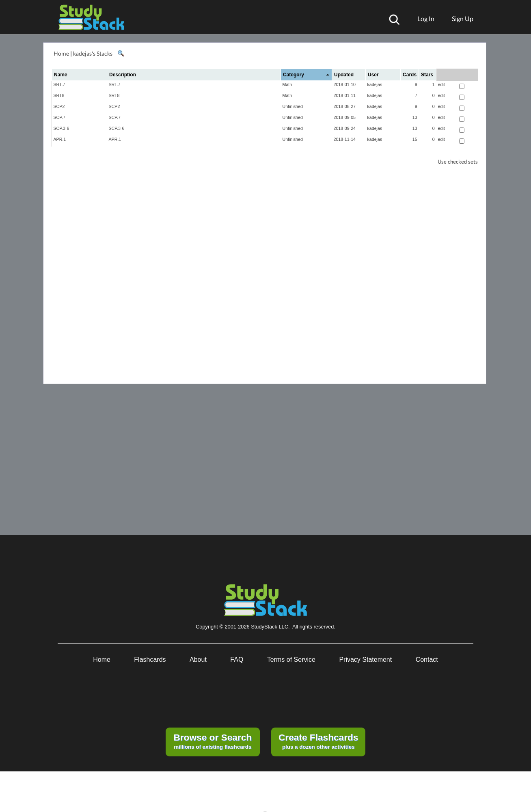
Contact (427, 660)
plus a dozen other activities (318, 741)
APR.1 (60, 139)
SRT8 (59, 95)
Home (61, 53)
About (198, 660)
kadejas (375, 84)
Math (287, 84)
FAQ (237, 660)
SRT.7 (59, 84)
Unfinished (293, 106)
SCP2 (59, 106)
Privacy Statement (365, 660)
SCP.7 (59, 117)
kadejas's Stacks (93, 53)
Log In (426, 18)
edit (441, 84)
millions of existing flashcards (213, 741)
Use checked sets (458, 162)
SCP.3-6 (62, 128)
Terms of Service (291, 660)
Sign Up (463, 18)
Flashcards (150, 660)
